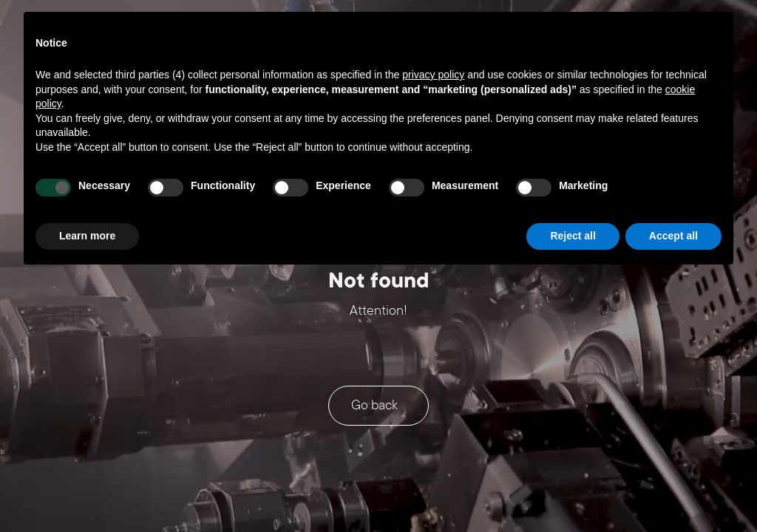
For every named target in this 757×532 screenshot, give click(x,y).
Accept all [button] (673, 236)
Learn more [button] (87, 236)
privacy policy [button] (433, 75)
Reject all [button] (573, 236)
